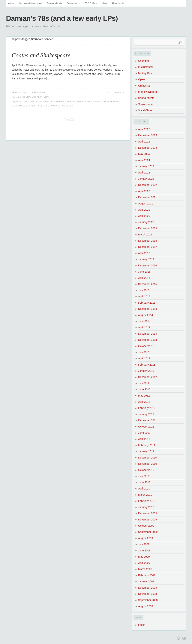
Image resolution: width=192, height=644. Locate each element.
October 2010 (146, 470)
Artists (11, 3)
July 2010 (144, 476)
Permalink (39, 92)
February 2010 (147, 501)
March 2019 (145, 235)
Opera (26, 97)
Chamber (144, 61)
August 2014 (146, 315)
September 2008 (148, 600)
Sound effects (146, 98)
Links (104, 3)
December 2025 (148, 135)
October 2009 (146, 526)
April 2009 (144, 563)
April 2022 (144, 191)
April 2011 (144, 439)
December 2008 (148, 588)
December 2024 (148, 148)
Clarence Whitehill (53, 101)
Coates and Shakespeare (41, 55)
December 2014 (148, 309)
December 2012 (148, 377)
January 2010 (146, 507)
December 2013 (148, 334)
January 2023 (146, 179)
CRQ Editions (91, 3)
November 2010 (148, 464)
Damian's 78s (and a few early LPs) (62, 18)
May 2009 (144, 557)
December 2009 (148, 513)
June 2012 (144, 389)
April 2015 (144, 296)
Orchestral (144, 86)
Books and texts (54, 3)
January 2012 (146, 414)
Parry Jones (93, 101)
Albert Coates (29, 101)
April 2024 (144, 160)
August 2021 (146, 204)
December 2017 (148, 247)
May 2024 (144, 154)
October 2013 (146, 346)
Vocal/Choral (41, 97)
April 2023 (144, 173)
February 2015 (147, 303)
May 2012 (144, 396)
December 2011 (148, 420)
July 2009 (144, 544)
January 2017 (146, 259)
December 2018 (148, 241)
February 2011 (147, 445)
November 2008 (148, 594)
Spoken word (146, 104)
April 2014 (144, 327)
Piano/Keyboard (148, 92)
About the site (118, 3)
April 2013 (144, 358)
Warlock (68, 106)
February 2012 (147, 408)
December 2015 (148, 284)
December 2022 (148, 185)
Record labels (73, 3)
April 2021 (144, 210)
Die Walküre (75, 101)
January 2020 (146, 222)
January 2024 (146, 166)
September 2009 (148, 532)
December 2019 (148, 228)
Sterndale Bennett (24, 106)
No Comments (115, 92)
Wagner (56, 106)
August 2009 (146, 538)
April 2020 (144, 216)
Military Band (146, 73)
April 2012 (144, 402)
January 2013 (146, 371)
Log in (142, 625)
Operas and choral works (31, 3)
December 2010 (148, 458)
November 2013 (148, 340)
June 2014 (144, 321)
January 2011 (146, 451)
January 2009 (146, 581)
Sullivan (44, 106)
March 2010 (145, 495)
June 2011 (144, 433)
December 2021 (148, 197)
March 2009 (145, 569)
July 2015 (144, 290)
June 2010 (144, 482)
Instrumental (145, 67)
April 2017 (144, 253)
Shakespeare (110, 101)
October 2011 (146, 427)
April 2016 (144, 278)
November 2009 (148, 520)
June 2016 (144, 272)
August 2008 (146, 606)
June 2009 (144, 550)
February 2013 (147, 365)
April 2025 (144, 142)
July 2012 (144, 383)
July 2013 (144, 352)
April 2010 (144, 489)
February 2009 (147, 575)
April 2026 (144, 129)
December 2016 (148, 265)
